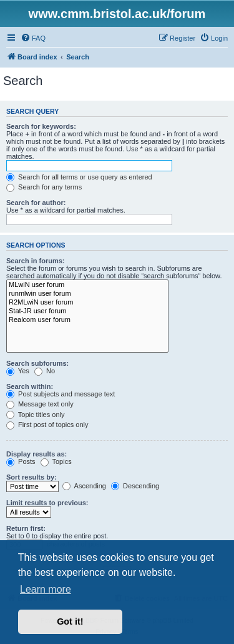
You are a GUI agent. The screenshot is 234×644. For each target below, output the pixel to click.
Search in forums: (36, 261)
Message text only (40, 404)
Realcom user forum (87, 320)
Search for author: (36, 203)
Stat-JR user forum (87, 311)
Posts (21, 461)
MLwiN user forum (87, 285)
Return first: (26, 528)
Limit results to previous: (47, 503)
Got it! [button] (70, 621)
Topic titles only (35, 415)
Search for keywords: (41, 126)
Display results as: (37, 454)
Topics (56, 461)
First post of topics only (47, 425)
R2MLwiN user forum (87, 303)
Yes (18, 371)
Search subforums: (37, 363)
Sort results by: (32, 477)
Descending (135, 486)
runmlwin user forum (87, 294)
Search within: (30, 386)
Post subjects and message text (61, 394)
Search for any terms (44, 187)
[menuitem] (33, 38)
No (45, 371)
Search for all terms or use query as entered (79, 177)
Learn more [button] (46, 589)
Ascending (84, 486)
